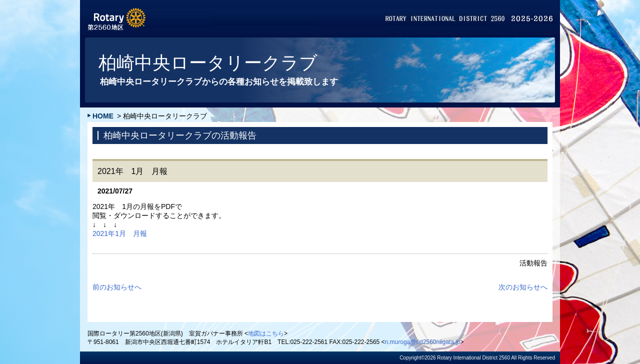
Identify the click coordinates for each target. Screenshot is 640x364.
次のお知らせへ (523, 287)
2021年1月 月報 (120, 233)
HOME (103, 116)
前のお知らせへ (117, 287)
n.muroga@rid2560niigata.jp (423, 342)
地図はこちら (266, 333)
